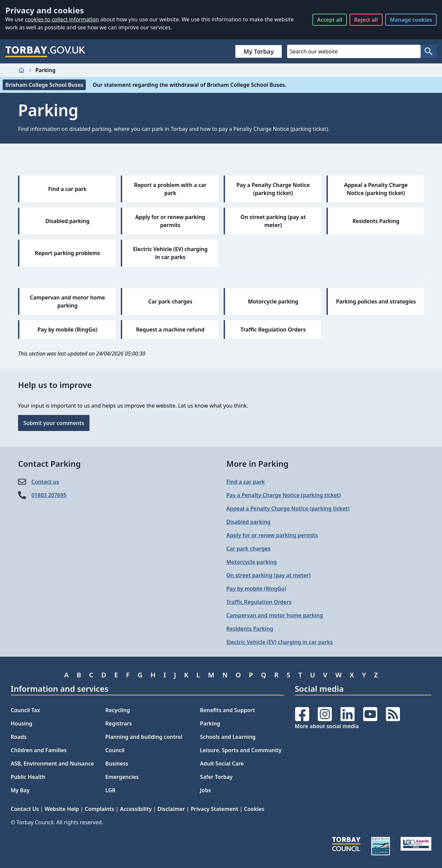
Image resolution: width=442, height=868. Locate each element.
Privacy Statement (214, 809)
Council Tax (25, 710)
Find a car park (246, 482)
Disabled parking (248, 522)
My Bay (20, 790)
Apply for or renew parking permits (272, 535)
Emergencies (122, 777)
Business (117, 764)
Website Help (62, 809)
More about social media (327, 726)
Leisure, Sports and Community (241, 750)
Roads (19, 737)
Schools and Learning (228, 737)
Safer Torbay (216, 777)
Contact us (45, 482)
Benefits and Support (228, 710)
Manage (411, 20)
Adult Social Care (222, 764)
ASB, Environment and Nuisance (52, 764)
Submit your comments (54, 423)
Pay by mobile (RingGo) (256, 589)
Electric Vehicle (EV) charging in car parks (280, 642)
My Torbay (259, 51)
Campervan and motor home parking (275, 615)
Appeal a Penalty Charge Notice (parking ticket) (288, 508)
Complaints (99, 809)
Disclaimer (171, 809)
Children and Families (39, 750)
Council (115, 750)
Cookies (254, 809)
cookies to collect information (62, 19)
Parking (210, 723)
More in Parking (257, 464)
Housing (22, 723)
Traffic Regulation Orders (259, 602)
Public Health (28, 777)
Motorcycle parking (252, 562)
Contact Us (25, 809)
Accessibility (136, 809)
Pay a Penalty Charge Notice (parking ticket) (284, 495)
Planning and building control (144, 737)
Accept (330, 20)
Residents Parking (250, 629)
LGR (110, 790)
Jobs (205, 790)
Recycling (118, 710)
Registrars (119, 723)
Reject (366, 20)
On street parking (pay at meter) (268, 575)
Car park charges (248, 549)
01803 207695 (49, 495)
